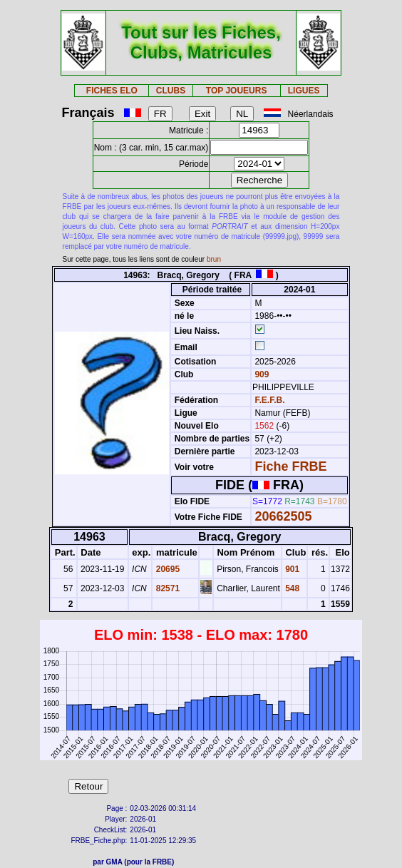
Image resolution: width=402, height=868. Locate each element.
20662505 (283, 516)
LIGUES (304, 91)
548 (291, 588)
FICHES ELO (112, 91)
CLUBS (171, 91)
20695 (166, 569)
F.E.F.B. (269, 400)
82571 (166, 588)
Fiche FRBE (290, 466)
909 (261, 374)
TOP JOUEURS (237, 91)
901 (291, 569)
